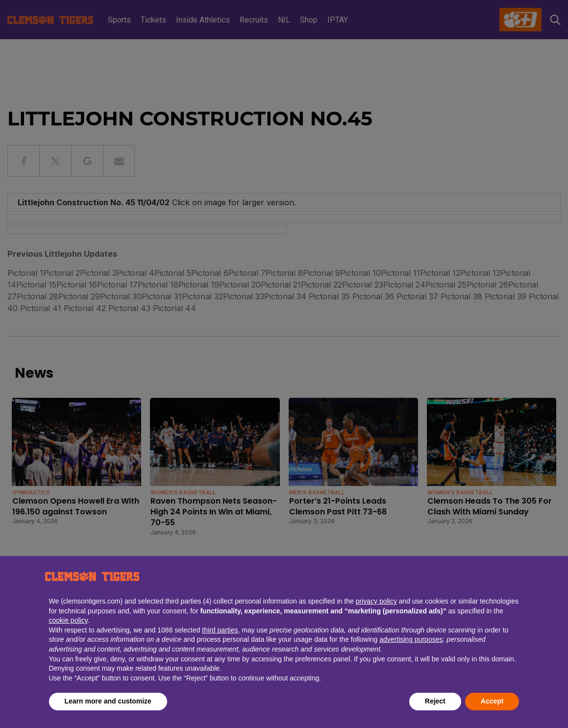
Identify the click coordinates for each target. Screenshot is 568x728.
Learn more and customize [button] (108, 701)
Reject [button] (435, 701)
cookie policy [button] (68, 620)
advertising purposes (411, 639)
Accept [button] (492, 701)
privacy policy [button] (376, 601)
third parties (220, 630)
